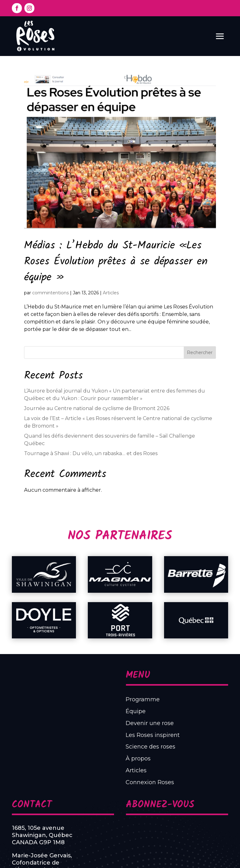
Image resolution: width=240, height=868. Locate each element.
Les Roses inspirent (137, 761)
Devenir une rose (135, 755)
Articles (111, 293)
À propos (129, 773)
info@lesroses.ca (85, 845)
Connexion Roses (135, 785)
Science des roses (135, 767)
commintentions (50, 293)
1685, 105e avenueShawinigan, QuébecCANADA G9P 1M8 (80, 812)
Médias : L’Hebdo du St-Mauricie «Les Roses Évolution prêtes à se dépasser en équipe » (116, 262)
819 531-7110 (81, 837)
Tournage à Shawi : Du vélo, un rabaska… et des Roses (91, 453)
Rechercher (200, 353)
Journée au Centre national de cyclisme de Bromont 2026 (97, 408)
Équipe (128, 749)
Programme (132, 743)
